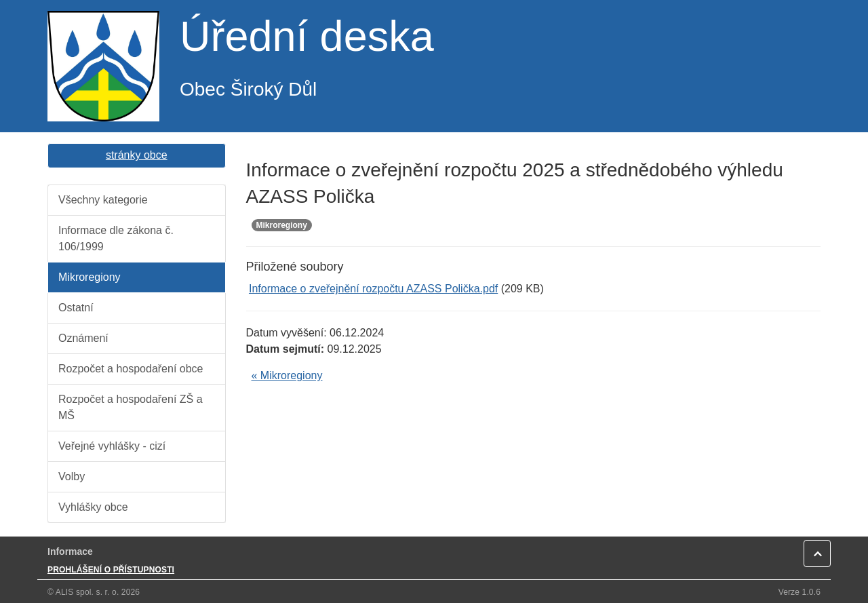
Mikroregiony (90, 277)
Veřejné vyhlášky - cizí (112, 446)
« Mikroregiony (287, 375)
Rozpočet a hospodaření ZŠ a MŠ (131, 407)
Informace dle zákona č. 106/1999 (116, 238)
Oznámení (83, 338)
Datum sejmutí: (285, 349)
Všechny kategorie (103, 200)
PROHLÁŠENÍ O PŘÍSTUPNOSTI (111, 570)
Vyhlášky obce (93, 507)
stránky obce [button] (137, 155)
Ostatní (76, 308)
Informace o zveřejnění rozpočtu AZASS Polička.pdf (373, 289)
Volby (72, 476)
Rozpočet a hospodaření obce (131, 369)
